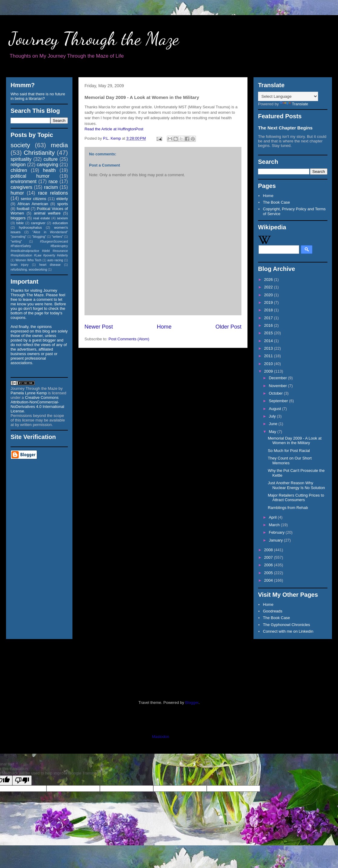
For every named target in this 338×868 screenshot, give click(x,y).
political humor (30, 176)
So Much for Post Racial (289, 451)
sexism (62, 218)
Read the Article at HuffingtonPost (114, 129)
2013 (269, 348)
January (276, 540)
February (277, 532)
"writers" (57, 237)
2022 (269, 287)
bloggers (18, 218)
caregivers (21, 187)
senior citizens (33, 199)
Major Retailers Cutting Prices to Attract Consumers (296, 498)
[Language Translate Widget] (288, 96)
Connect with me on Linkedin (288, 631)
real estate (42, 218)
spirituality (21, 159)
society (20, 145)
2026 (269, 280)
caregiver (38, 223)
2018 (269, 310)
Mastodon (161, 737)
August (276, 409)
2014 (269, 341)
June (274, 424)
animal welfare (47, 213)
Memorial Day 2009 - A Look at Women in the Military (295, 441)
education (60, 223)
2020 (269, 295)
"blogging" (39, 237)
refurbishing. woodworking (29, 270)
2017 (269, 318)
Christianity (39, 153)
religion (18, 165)
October (276, 393)
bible (20, 223)
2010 (269, 364)
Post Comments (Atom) (129, 339)
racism (51, 187)
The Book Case (276, 202)
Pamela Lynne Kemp (29, 393)
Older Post (228, 327)
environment (24, 181)
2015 (269, 333)
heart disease (50, 265)
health (49, 170)
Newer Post (99, 327)
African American (33, 204)
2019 (269, 302)
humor (17, 193)
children (19, 170)
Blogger (192, 703)
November (279, 386)
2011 (269, 356)
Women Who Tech (28, 260)
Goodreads (273, 611)
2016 (269, 325)
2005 (269, 573)
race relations (53, 193)
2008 (269, 550)
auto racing (55, 260)
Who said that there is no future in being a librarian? (38, 96)
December (279, 378)
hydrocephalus (30, 227)
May (273, 432)
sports (63, 204)
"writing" (16, 242)
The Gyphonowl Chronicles (286, 625)
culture (51, 159)
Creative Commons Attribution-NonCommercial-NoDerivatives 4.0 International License (37, 404)
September (279, 401)
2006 (269, 565)
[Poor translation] (22, 780)
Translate (294, 104)
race (53, 181)
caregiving (48, 165)
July (273, 416)
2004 (269, 580)
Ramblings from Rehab (288, 508)
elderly (62, 199)
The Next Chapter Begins (285, 128)
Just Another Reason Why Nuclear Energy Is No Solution (296, 485)
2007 (269, 557)
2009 (269, 371)
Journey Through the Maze (94, 39)
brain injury (19, 265)
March (275, 525)
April (273, 517)
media (59, 145)
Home (164, 327)
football (23, 209)
